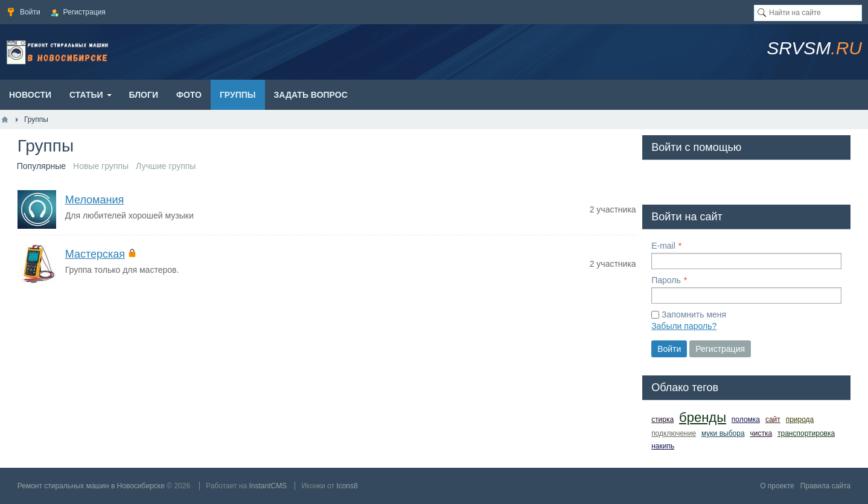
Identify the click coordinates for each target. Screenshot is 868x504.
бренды (703, 417)
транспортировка (806, 433)
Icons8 (347, 486)
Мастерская (95, 254)
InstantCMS (268, 486)
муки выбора (723, 433)
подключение (674, 433)
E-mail (663, 246)
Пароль (666, 280)
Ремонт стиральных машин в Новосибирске (91, 486)
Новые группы (101, 166)
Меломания (94, 200)
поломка (746, 419)
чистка (761, 433)
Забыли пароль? (684, 326)
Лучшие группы (166, 166)
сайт (773, 419)
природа (800, 419)
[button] (661, 180)
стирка (662, 419)
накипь (663, 446)
